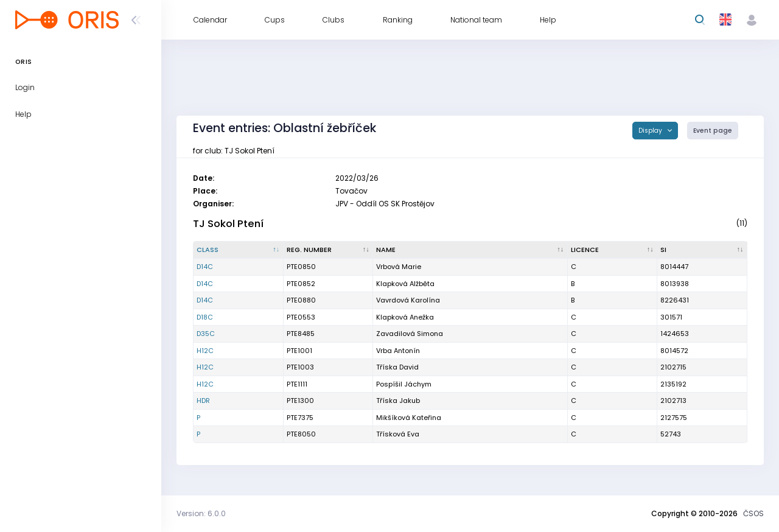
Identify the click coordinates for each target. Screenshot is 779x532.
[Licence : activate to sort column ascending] (613, 250)
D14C (205, 267)
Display (651, 131)
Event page (713, 131)
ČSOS (753, 513)
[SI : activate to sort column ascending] (702, 250)
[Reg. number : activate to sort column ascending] (329, 250)
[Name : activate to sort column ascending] (470, 250)
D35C (206, 334)
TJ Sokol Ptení (228, 224)
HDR (203, 401)
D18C (205, 317)
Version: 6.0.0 (201, 513)
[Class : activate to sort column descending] (239, 250)
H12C (205, 351)
